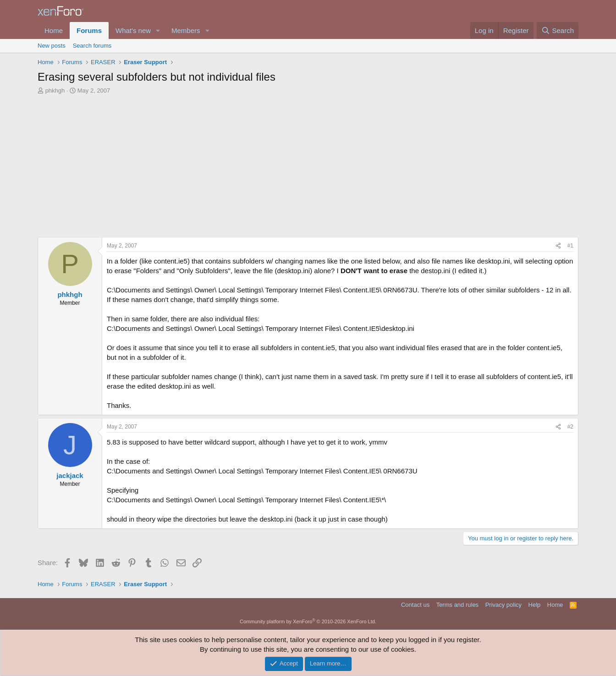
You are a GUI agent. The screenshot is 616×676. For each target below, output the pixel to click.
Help (535, 605)
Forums (89, 30)
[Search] (558, 30)
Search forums (92, 46)
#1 (570, 246)
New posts (52, 46)
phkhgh (55, 91)
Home (54, 30)
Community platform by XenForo (308, 621)
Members (186, 30)
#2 (570, 427)
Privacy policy (503, 605)
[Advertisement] (308, 164)
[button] (158, 30)
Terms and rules (457, 605)
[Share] (558, 246)
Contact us (415, 605)
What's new (133, 30)
